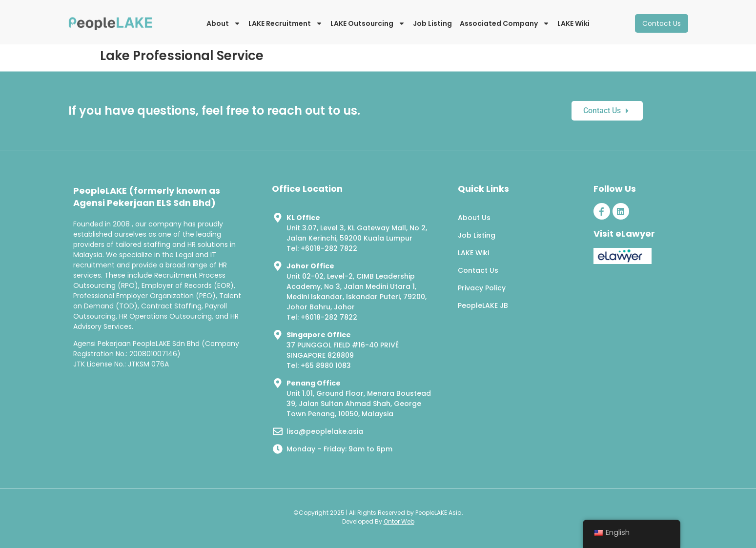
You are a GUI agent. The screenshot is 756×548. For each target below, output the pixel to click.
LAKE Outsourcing (368, 23)
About (224, 23)
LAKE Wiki (573, 23)
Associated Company (505, 23)
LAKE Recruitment (286, 23)
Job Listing (432, 23)
